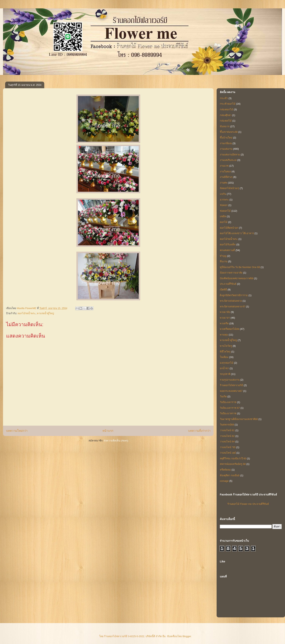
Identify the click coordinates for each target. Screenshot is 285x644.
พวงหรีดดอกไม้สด (230, 329)
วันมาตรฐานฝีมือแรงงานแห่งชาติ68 (239, 419)
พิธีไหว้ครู (225, 352)
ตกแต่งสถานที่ (227, 250)
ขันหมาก (225, 126)
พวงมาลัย (225, 312)
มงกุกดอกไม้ (227, 363)
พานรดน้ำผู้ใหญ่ (45, 313)
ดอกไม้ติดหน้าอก (229, 228)
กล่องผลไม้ (226, 121)
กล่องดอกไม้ (226, 109)
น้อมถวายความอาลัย (231, 273)
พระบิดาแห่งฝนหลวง (231, 301)
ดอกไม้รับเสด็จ (228, 244)
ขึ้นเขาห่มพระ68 (229, 132)
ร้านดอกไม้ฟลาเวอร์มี (231, 385)
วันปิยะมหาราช (228, 402)
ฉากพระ (224, 200)
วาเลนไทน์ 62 (227, 436)
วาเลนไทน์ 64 (227, 442)
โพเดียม (224, 357)
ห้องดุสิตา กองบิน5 (230, 475)
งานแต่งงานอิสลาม (230, 155)
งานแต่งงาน (226, 149)
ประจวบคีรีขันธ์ (228, 284)
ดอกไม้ (224, 222)
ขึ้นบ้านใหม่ (226, 138)
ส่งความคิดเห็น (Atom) (116, 441)
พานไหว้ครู (226, 346)
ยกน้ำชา (224, 368)
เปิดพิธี (223, 290)
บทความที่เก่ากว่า (199, 431)
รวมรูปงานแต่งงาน (230, 380)
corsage (224, 481)
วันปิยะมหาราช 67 (230, 408)
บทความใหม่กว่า (17, 431)
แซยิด (223, 216)
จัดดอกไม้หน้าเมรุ (229, 188)
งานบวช (224, 166)
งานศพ (224, 183)
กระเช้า (224, 98)
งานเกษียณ (226, 143)
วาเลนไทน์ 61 (227, 430)
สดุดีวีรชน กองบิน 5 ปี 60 (233, 458)
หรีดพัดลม (225, 470)
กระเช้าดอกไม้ (228, 104)
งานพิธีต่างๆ (226, 177)
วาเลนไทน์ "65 (228, 447)
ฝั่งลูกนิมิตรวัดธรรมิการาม (234, 295)
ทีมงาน (224, 261)
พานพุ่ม (224, 335)
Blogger (187, 636)
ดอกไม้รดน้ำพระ (27, 313)
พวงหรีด (224, 323)
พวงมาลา (225, 318)
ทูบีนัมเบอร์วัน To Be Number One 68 (240, 267)
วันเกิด (223, 396)
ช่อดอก (224, 205)
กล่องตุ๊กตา (226, 115)
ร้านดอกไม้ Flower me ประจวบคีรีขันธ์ (248, 504)
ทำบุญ (223, 256)
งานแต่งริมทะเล (228, 160)
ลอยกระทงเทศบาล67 (231, 391)
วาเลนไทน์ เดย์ (228, 453)
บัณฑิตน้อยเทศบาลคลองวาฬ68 (237, 278)
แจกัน (223, 194)
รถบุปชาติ (225, 374)
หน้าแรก (108, 431)
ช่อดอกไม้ (225, 211)
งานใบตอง (225, 171)
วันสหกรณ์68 (227, 425)
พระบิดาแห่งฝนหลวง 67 (233, 306)
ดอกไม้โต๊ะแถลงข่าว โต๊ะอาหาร (237, 233)
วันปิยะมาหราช (228, 413)
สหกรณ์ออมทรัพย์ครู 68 (233, 464)
